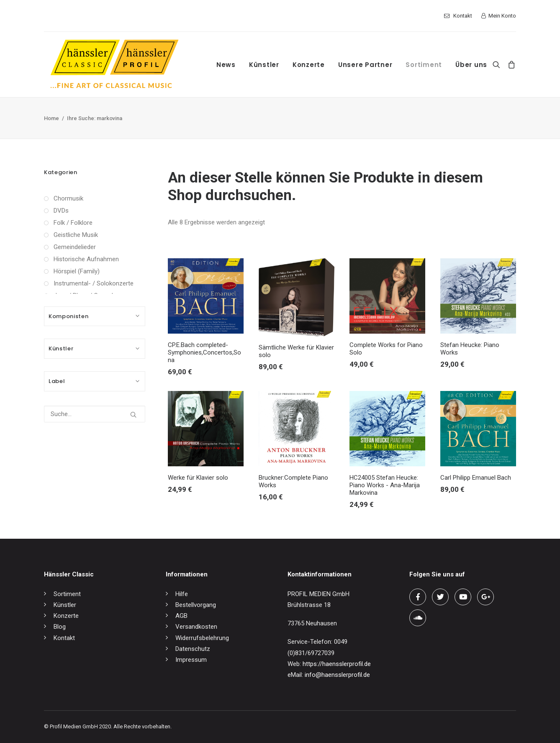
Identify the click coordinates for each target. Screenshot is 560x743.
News (226, 65)
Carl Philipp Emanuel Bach (476, 478)
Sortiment (424, 65)
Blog (60, 627)
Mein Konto (502, 16)
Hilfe (182, 594)
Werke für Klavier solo (198, 478)
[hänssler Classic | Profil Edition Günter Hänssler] (114, 64)
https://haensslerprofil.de (337, 664)
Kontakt (463, 16)
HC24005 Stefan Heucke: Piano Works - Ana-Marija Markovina (385, 485)
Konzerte (309, 65)
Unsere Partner (365, 65)
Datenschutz (193, 649)
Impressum (191, 660)
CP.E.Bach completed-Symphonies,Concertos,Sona (204, 352)
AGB (181, 616)
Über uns (471, 65)
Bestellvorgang (196, 605)
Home (51, 118)
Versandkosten (196, 627)
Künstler (264, 65)
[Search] (498, 64)
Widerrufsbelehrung (202, 638)
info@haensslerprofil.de (337, 675)
